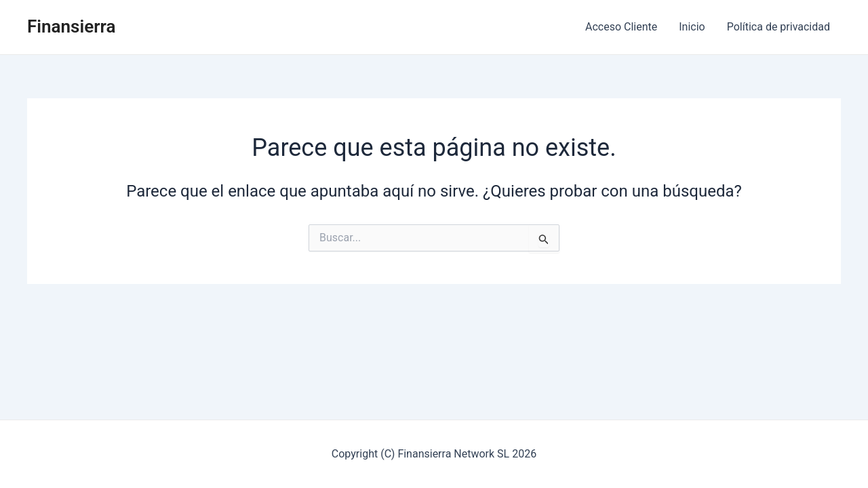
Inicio (692, 27)
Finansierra (71, 26)
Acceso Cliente (621, 27)
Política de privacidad (778, 27)
